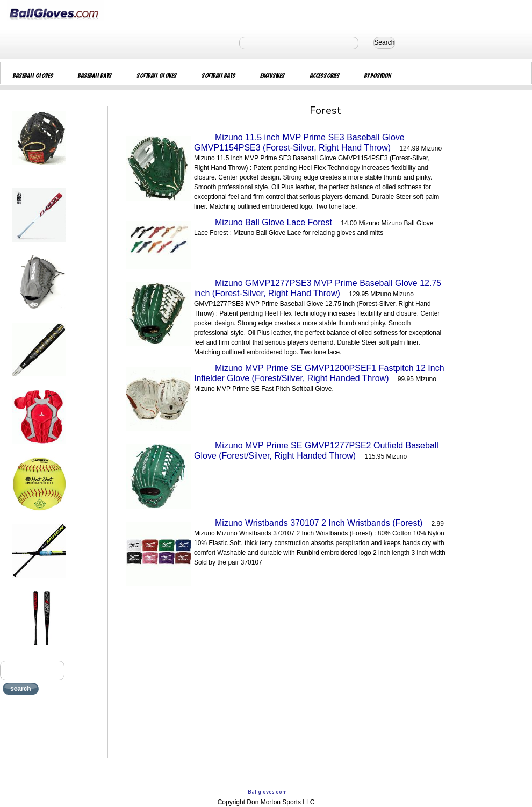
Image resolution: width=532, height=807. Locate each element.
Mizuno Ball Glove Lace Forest (274, 222)
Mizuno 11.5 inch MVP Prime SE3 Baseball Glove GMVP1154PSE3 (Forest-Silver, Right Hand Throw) (299, 142)
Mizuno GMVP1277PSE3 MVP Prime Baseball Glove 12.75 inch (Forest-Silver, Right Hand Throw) (318, 288)
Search (384, 42)
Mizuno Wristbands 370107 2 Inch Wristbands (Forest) (319, 523)
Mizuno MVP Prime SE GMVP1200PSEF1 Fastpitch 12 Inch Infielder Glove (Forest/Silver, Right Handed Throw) (319, 373)
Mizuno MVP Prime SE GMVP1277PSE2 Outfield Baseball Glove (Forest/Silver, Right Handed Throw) (316, 451)
